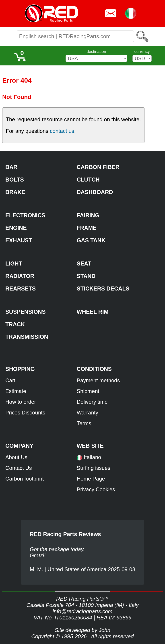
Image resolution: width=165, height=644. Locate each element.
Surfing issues (94, 468)
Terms (84, 423)
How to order (21, 402)
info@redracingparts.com (82, 611)
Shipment (88, 391)
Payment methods (98, 380)
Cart (10, 380)
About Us (16, 457)
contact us (62, 131)
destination (96, 52)
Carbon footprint (25, 479)
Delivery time (92, 402)
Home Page (91, 479)
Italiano (92, 457)
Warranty (87, 413)
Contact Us (19, 468)
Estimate (16, 391)
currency (142, 52)
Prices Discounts (25, 413)
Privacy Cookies (96, 489)
